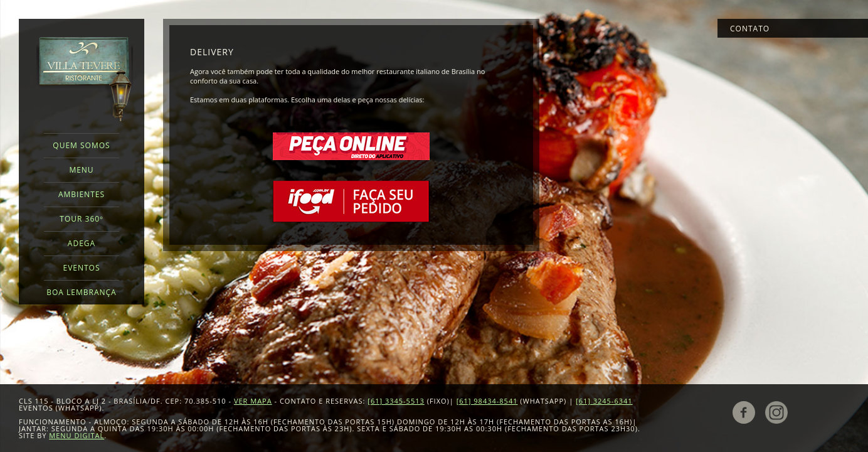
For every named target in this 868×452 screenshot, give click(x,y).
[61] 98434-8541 (487, 401)
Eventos (81, 268)
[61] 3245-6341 (604, 401)
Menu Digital (77, 435)
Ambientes (82, 194)
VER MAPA (253, 401)
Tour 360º (81, 219)
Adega (82, 243)
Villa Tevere (85, 79)
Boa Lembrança (81, 292)
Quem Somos (81, 145)
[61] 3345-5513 (396, 401)
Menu (81, 170)
